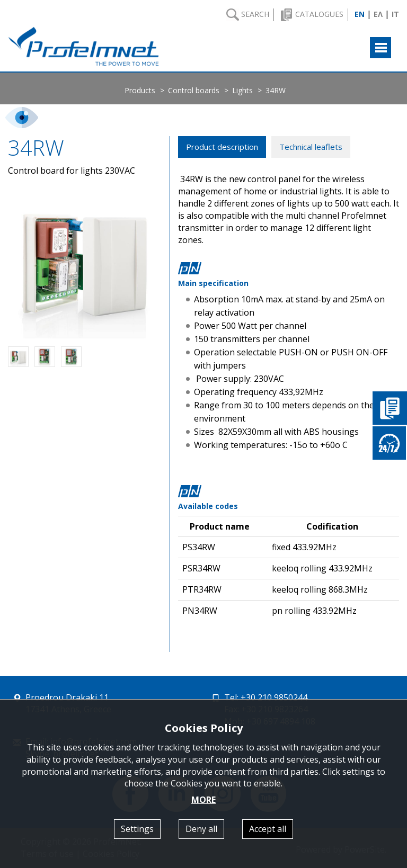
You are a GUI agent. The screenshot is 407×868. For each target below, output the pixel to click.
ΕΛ (378, 14)
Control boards (194, 90)
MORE (203, 800)
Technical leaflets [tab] (311, 147)
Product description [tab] (222, 147)
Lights (242, 90)
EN (360, 14)
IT (395, 14)
